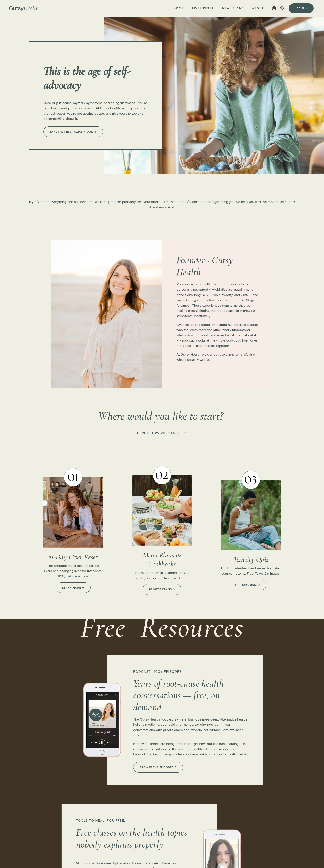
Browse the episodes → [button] (158, 767)
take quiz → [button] (251, 585)
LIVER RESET (203, 8)
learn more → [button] (73, 588)
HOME (179, 8)
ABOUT (258, 8)
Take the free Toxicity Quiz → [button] (73, 132)
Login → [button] (301, 8)
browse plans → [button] (162, 589)
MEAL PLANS (233, 8)
